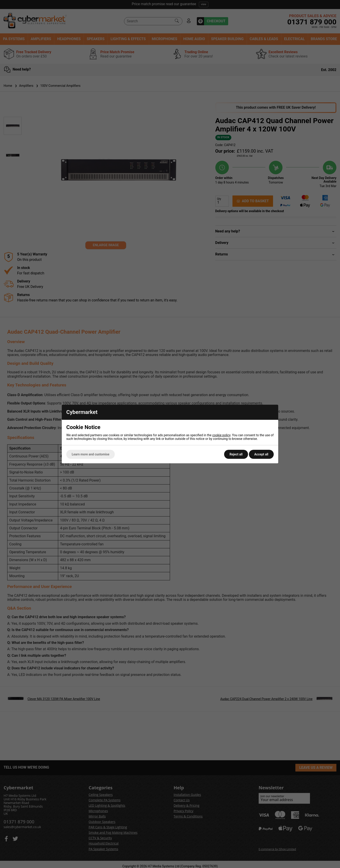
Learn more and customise (91, 454)
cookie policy (221, 435)
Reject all (236, 454)
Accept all (261, 454)
